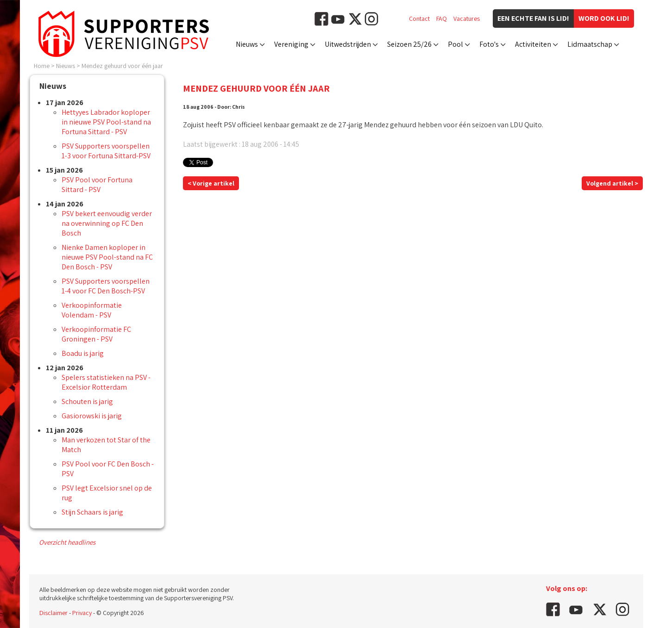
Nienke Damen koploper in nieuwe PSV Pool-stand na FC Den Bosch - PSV (107, 257)
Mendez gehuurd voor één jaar (122, 66)
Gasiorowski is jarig (92, 416)
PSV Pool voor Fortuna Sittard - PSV (97, 185)
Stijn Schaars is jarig (92, 512)
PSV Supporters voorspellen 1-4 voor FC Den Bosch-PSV (106, 286)
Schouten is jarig (87, 401)
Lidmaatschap (590, 44)
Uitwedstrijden (348, 44)
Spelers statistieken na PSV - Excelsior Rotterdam (106, 382)
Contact (419, 19)
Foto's (489, 44)
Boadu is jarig (83, 353)
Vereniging (291, 44)
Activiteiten (533, 44)
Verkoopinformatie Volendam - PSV (92, 310)
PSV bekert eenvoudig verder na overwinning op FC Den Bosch (107, 223)
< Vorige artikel (211, 183)
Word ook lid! (604, 18)
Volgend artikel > (612, 183)
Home (42, 66)
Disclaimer (53, 613)
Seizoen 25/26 (409, 44)
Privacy (82, 613)
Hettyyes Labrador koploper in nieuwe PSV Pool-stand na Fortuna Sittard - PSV (106, 122)
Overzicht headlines (67, 542)
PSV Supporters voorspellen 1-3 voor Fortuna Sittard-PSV (106, 151)
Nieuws (247, 44)
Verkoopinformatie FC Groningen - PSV (96, 334)
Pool (455, 44)
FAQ (442, 19)
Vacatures (467, 19)
